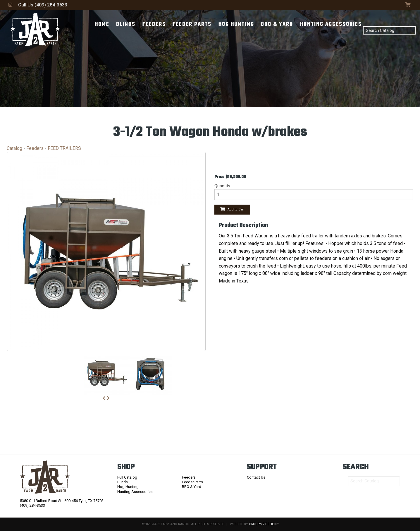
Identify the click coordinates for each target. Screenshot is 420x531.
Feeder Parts (192, 25)
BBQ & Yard (277, 25)
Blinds (126, 25)
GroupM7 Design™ (264, 524)
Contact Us (256, 477)
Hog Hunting (236, 25)
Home (102, 25)
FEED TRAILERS (64, 148)
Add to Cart (232, 209)
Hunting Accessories (331, 25)
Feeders (154, 25)
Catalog (14, 148)
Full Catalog (127, 477)
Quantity (222, 186)
